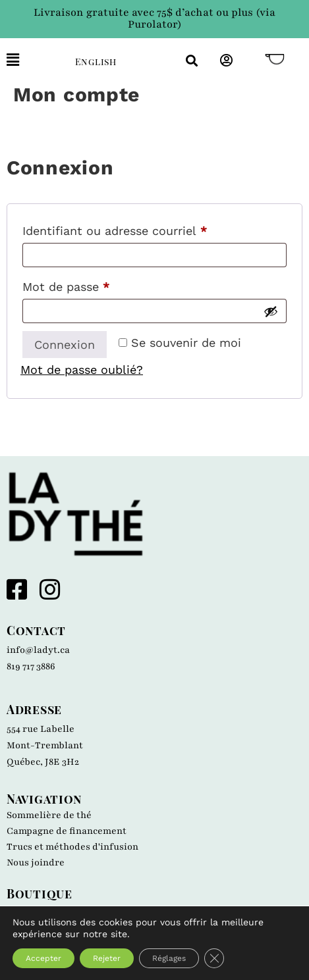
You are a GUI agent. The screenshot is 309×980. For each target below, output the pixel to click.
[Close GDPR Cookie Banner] (214, 958)
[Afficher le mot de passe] (271, 311)
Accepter (43, 958)
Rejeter (107, 958)
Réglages (169, 958)
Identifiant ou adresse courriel (146, 228)
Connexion (65, 345)
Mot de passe (98, 284)
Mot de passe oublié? (82, 370)
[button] (31, 60)
